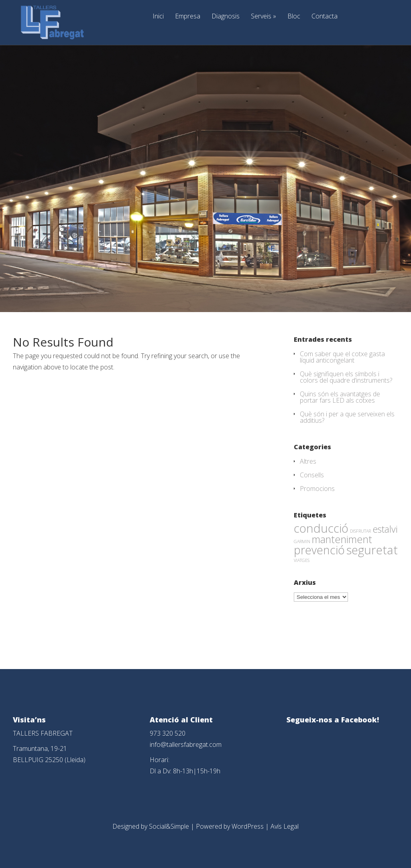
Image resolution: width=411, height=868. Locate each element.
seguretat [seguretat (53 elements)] (372, 550)
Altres (308, 461)
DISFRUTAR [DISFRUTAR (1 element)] (360, 531)
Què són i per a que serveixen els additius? (347, 417)
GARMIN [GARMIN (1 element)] (302, 541)
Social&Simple (169, 826)
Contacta (325, 17)
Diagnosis (226, 17)
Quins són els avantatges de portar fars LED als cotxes (340, 397)
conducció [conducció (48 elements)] (321, 528)
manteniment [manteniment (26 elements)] (342, 539)
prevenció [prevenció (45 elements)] (319, 550)
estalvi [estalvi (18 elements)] (385, 529)
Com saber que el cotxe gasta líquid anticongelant (342, 357)
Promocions (317, 489)
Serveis (263, 17)
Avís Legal (285, 826)
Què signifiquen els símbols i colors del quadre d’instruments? (346, 377)
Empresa (188, 17)
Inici (158, 17)
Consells (312, 475)
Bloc (294, 17)
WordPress (248, 826)
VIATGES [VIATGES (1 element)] (302, 560)
